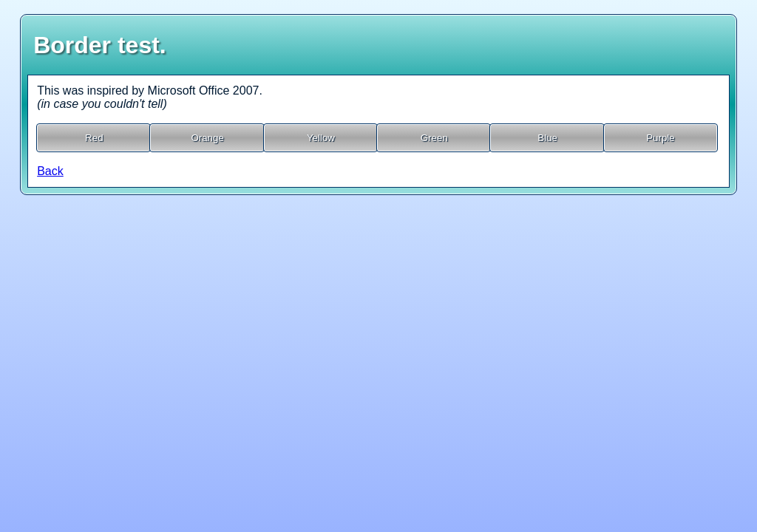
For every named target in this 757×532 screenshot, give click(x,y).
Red (94, 138)
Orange (207, 138)
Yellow (321, 138)
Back (50, 171)
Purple (661, 138)
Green (434, 138)
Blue (547, 138)
